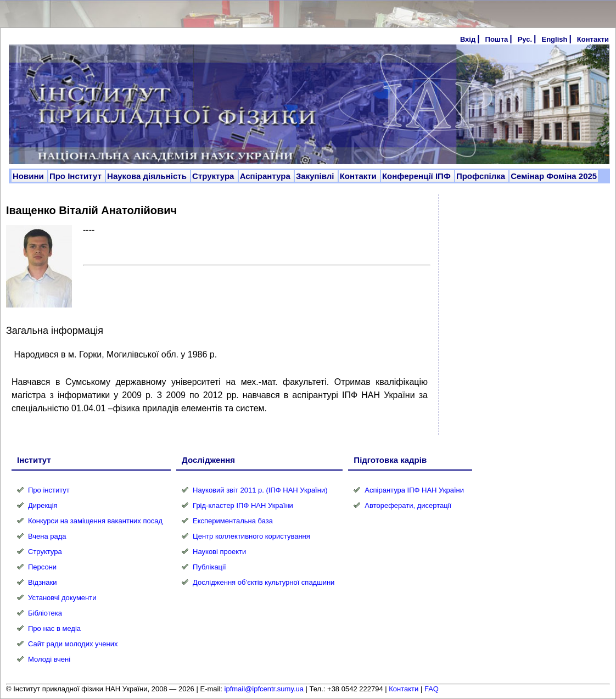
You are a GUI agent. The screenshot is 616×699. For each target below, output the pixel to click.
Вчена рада (47, 536)
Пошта (497, 39)
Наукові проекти (219, 552)
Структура (214, 176)
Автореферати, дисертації (408, 505)
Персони (42, 567)
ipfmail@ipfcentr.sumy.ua (264, 689)
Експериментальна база (233, 521)
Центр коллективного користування (251, 536)
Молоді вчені (49, 659)
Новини (29, 176)
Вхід (468, 39)
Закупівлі (316, 176)
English (554, 39)
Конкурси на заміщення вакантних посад (95, 521)
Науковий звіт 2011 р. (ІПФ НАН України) (260, 490)
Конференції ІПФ (418, 176)
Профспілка (482, 176)
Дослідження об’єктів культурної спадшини (264, 582)
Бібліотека (45, 613)
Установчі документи (62, 598)
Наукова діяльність (148, 176)
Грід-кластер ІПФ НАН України (243, 505)
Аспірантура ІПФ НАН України (414, 490)
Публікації (209, 567)
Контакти (593, 39)
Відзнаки (42, 582)
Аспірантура (266, 176)
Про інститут (49, 490)
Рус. (525, 39)
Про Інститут (77, 176)
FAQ (432, 689)
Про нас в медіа (54, 628)
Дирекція (43, 505)
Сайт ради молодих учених (73, 644)
